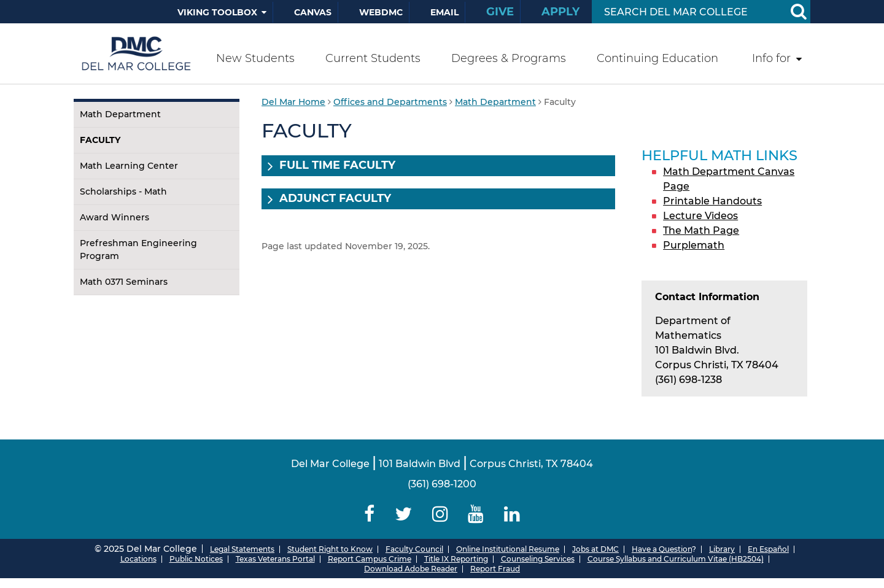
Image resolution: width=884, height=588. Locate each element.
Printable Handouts (712, 201)
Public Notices (196, 559)
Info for (771, 58)
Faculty (100, 140)
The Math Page (701, 230)
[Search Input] (687, 12)
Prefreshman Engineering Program (138, 250)
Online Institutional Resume (508, 549)
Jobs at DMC (595, 549)
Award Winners (114, 217)
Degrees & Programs (509, 58)
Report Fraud (495, 569)
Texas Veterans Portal (275, 559)
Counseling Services (538, 559)
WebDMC (381, 12)
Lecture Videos (700, 216)
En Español (768, 549)
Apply (560, 12)
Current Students (373, 58)
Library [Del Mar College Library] (722, 549)
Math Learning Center (129, 166)
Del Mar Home (293, 102)
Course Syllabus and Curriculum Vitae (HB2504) (676, 559)
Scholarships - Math (123, 191)
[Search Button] (798, 12)
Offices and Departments (390, 102)
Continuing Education (657, 58)
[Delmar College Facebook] (370, 514)
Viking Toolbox (217, 12)
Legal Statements (242, 549)
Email (444, 12)
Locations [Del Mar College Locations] (138, 559)
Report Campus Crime (370, 559)
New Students (255, 58)
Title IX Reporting (456, 559)
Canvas (313, 12)
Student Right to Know (330, 549)
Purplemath (694, 245)
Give (500, 12)
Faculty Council (414, 549)
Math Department (120, 114)
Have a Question (662, 549)
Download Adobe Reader (411, 569)
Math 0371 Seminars (124, 282)
